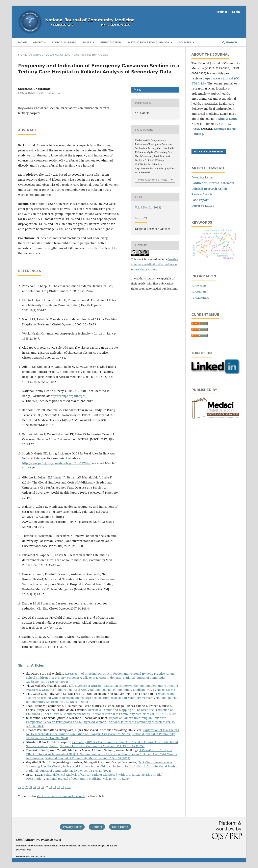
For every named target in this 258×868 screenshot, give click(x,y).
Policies (185, 42)
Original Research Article (210, 189)
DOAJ (195, 129)
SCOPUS (224, 124)
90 (58, 787)
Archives (36, 55)
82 (26, 787)
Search (230, 42)
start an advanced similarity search (61, 796)
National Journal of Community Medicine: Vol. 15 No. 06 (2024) (135, 714)
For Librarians (200, 298)
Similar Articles (31, 665)
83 (30, 787)
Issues (87, 42)
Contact (97, 827)
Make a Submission (209, 151)
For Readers (199, 286)
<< (20, 787)
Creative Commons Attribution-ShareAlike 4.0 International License (154, 264)
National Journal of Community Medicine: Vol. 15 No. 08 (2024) (88, 758)
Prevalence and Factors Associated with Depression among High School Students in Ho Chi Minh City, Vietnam (101, 696)
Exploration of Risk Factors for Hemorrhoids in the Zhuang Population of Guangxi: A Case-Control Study (102, 732)
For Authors (199, 292)
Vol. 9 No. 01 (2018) (58, 55)
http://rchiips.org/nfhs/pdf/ (68, 396)
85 (38, 787)
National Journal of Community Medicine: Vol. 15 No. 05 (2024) (132, 690)
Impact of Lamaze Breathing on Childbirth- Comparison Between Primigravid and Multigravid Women (97, 720)
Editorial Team (64, 42)
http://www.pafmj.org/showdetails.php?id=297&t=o (57, 463)
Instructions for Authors (149, 42)
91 (62, 787)
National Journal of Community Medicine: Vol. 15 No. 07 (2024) (102, 746)
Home (22, 42)
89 (54, 787)
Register (222, 12)
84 (34, 787)
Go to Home (120, 827)
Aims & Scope (228, 119)
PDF (140, 90)
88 (50, 787)
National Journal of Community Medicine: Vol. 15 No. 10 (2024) (88, 779)
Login (236, 12)
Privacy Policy (72, 827)
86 (42, 787)
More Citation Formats (152, 180)
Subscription (111, 42)
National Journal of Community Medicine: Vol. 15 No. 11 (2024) (69, 771)
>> (69, 787)
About (38, 42)
